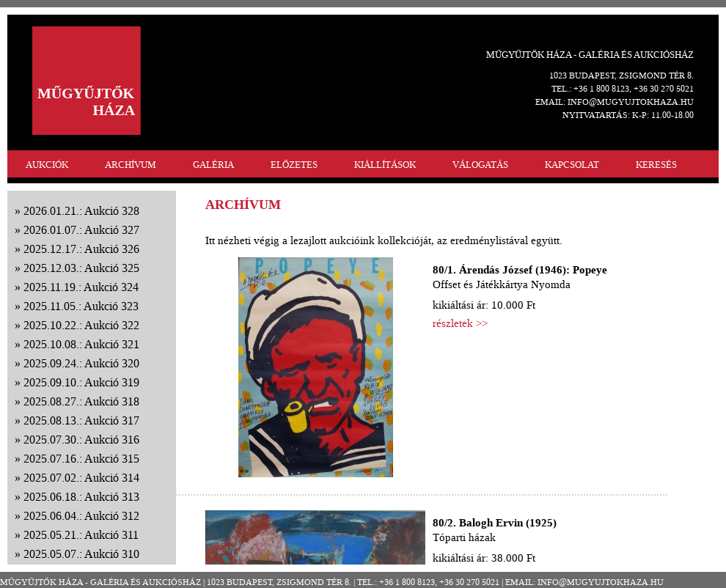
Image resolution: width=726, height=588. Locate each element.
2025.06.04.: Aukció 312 (81, 516)
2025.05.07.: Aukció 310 (81, 554)
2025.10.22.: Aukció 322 (81, 325)
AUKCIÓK (47, 165)
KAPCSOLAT (572, 165)
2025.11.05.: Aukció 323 (81, 306)
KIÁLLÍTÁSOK (385, 165)
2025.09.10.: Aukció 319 (81, 382)
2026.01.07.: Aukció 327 (81, 230)
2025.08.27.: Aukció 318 (81, 401)
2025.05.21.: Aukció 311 (81, 535)
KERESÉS (656, 165)
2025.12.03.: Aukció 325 (81, 268)
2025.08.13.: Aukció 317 (81, 420)
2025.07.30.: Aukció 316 (81, 440)
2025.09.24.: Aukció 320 (81, 363)
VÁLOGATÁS (480, 165)
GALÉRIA (213, 165)
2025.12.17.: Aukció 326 (81, 249)
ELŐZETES (294, 165)
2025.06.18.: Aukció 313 (81, 497)
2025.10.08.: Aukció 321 (81, 344)
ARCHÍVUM (131, 165)
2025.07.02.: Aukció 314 (81, 478)
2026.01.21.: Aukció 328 (81, 211)
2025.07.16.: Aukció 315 (81, 459)
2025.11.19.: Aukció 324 (81, 287)
